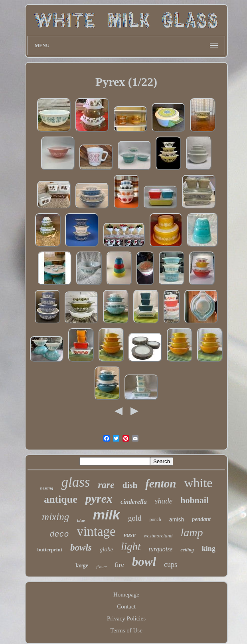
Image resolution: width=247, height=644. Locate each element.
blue (81, 520)
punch (155, 519)
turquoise (161, 549)
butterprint (50, 550)
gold (135, 518)
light (131, 547)
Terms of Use (126, 630)
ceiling (187, 550)
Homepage (126, 594)
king (209, 549)
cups (171, 565)
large (82, 565)
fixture (101, 567)
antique (61, 499)
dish (130, 485)
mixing (55, 517)
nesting (46, 488)
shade (164, 501)
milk (107, 515)
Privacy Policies (126, 618)
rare (106, 485)
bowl (144, 562)
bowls (81, 548)
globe (106, 549)
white (198, 483)
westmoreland (158, 536)
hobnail (195, 500)
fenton (161, 483)
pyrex (99, 498)
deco (59, 534)
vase (130, 535)
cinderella (134, 502)
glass (75, 482)
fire (119, 565)
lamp (192, 532)
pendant (201, 519)
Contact (126, 606)
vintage (96, 531)
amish (177, 519)
